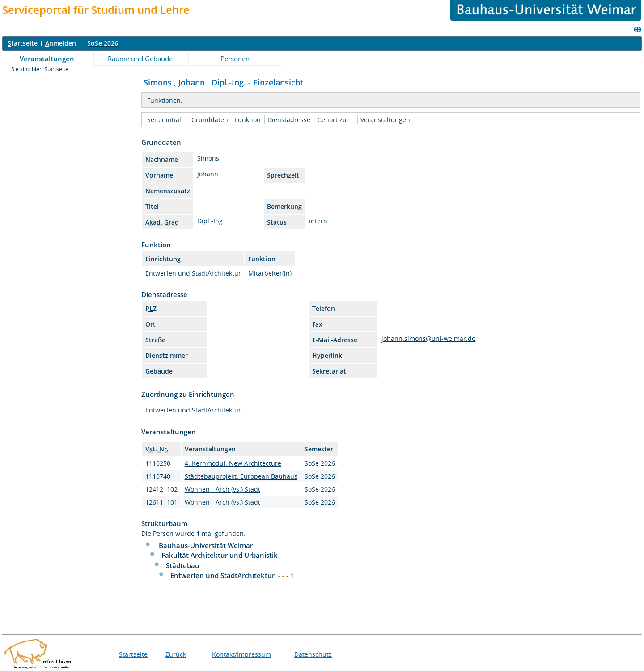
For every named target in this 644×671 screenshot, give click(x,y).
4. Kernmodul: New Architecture (233, 463)
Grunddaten (210, 120)
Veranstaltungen (47, 59)
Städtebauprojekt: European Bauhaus (241, 476)
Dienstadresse (289, 120)
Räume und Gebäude (140, 59)
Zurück (176, 654)
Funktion (248, 120)
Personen (235, 59)
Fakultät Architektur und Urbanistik (220, 555)
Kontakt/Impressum (241, 654)
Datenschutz (313, 654)
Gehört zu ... (335, 120)
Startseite (56, 69)
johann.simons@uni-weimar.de (428, 338)
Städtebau (183, 565)
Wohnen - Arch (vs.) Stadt (222, 489)
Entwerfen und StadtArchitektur (193, 273)
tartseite (23, 43)
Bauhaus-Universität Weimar (206, 545)
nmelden (61, 43)
